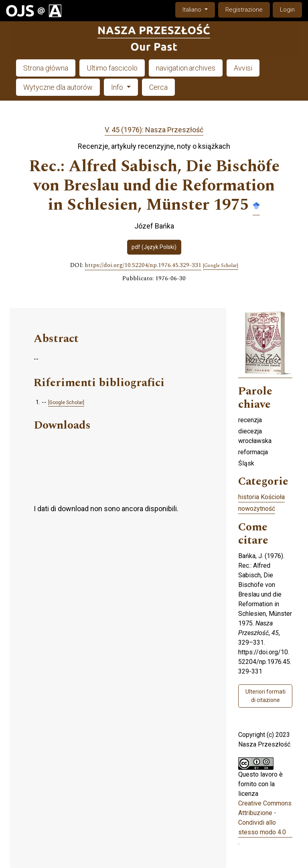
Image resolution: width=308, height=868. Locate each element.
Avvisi (243, 68)
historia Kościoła (261, 497)
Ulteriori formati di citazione (265, 696)
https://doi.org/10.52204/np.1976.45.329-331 (143, 265)
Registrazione (244, 10)
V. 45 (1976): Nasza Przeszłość (154, 130)
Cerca (158, 87)
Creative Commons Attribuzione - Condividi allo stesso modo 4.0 (265, 818)
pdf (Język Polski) (154, 247)
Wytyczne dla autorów (58, 87)
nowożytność (257, 509)
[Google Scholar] (221, 266)
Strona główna (46, 68)
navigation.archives (186, 68)
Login (287, 10)
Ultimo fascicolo (112, 68)
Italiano (199, 9)
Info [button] (118, 87)
